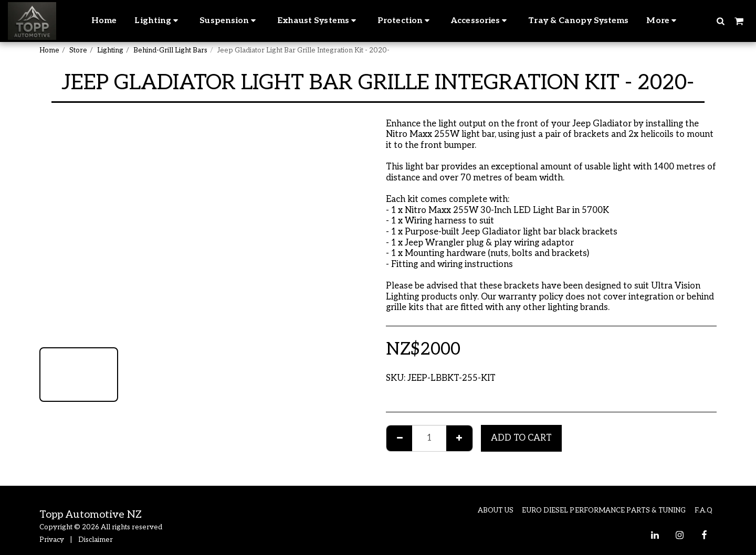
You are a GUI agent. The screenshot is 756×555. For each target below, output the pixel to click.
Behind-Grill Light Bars (170, 50)
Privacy (52, 540)
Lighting (110, 50)
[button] (720, 21)
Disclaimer (96, 540)
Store (78, 50)
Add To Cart (521, 438)
